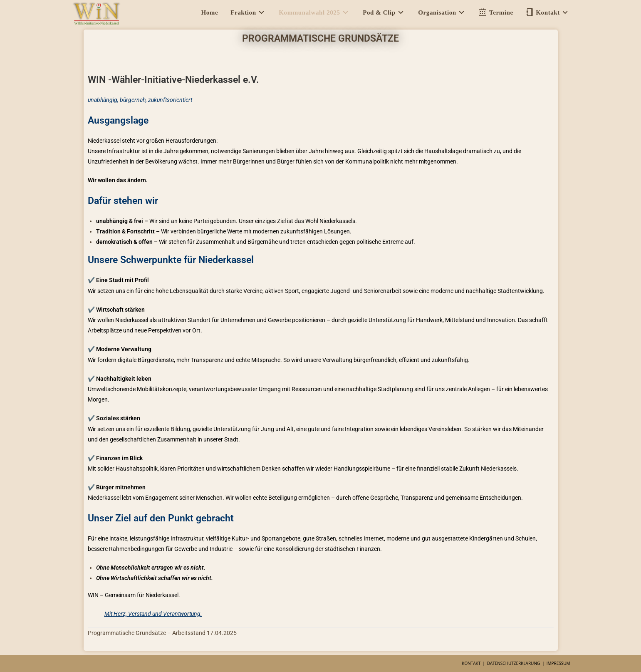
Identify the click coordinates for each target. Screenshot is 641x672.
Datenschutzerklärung (514, 663)
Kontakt (471, 663)
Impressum (558, 663)
